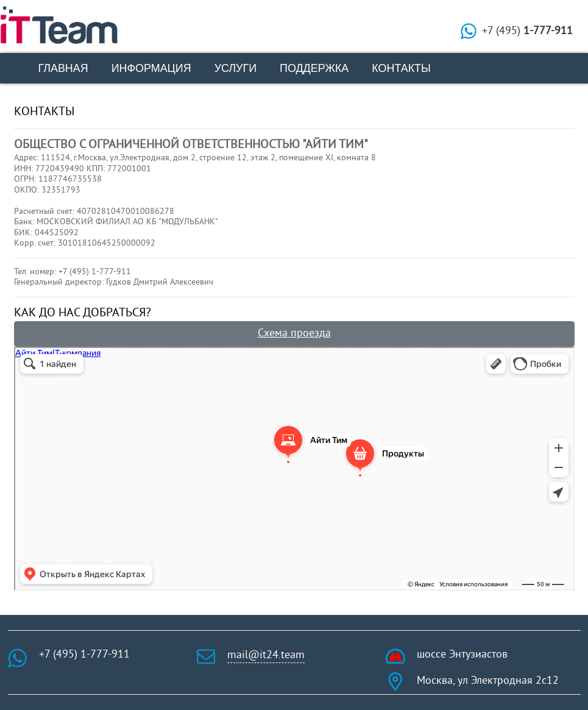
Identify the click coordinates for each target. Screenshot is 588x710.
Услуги (236, 68)
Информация (151, 68)
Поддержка (314, 68)
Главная (63, 68)
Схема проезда (294, 334)
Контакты (401, 68)
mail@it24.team (266, 655)
